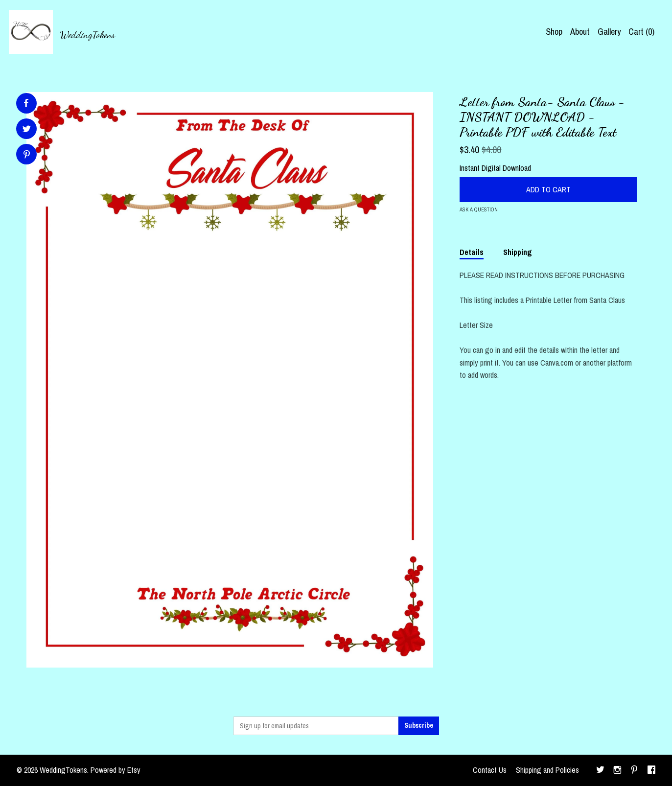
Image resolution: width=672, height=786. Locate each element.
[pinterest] (634, 770)
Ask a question (479, 209)
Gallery (609, 32)
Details (472, 252)
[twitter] (600, 770)
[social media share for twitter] (27, 130)
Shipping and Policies (547, 770)
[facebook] (651, 770)
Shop (554, 32)
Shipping (518, 252)
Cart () (641, 32)
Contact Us (490, 770)
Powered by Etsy (116, 770)
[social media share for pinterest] (27, 155)
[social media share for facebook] (26, 103)
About (580, 32)
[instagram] (617, 770)
